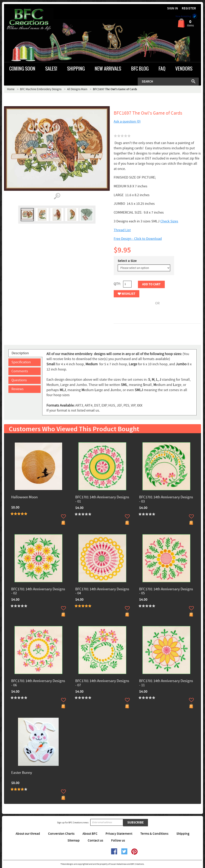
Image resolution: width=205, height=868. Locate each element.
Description (20, 353)
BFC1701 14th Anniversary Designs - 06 (38, 683)
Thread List (122, 230)
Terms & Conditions (154, 834)
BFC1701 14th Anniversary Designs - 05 (166, 591)
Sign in (173, 9)
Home (11, 89)
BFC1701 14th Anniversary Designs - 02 (38, 591)
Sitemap (74, 841)
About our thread (28, 834)
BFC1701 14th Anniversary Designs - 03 (166, 500)
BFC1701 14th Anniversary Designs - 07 (102, 683)
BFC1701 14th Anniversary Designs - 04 (102, 591)
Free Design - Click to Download (138, 239)
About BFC (90, 834)
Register (189, 9)
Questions (19, 380)
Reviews (18, 389)
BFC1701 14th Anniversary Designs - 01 (102, 500)
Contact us (95, 841)
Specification (21, 362)
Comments (20, 371)
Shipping (183, 834)
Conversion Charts (61, 834)
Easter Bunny (22, 773)
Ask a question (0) (127, 122)
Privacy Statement (119, 834)
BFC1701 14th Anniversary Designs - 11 (166, 683)
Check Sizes (169, 221)
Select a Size (127, 261)
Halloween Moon (24, 497)
